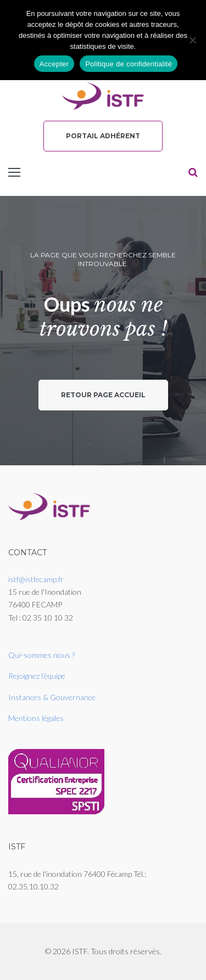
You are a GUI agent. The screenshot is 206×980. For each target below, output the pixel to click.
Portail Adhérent (103, 136)
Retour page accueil (103, 395)
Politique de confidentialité (129, 64)
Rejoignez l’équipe (37, 676)
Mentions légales (36, 718)
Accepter (54, 64)
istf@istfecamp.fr (36, 579)
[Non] (192, 40)
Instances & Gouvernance (52, 697)
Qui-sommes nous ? (41, 655)
